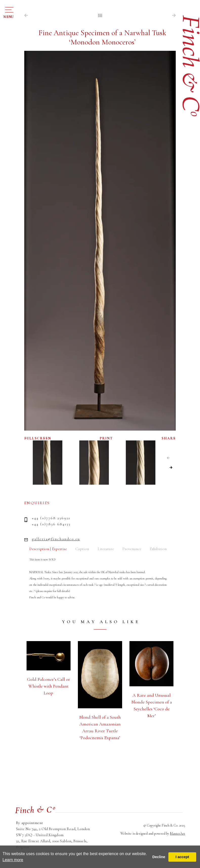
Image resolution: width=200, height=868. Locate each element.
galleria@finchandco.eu (56, 539)
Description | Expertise (48, 549)
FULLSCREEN (38, 438)
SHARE (169, 438)
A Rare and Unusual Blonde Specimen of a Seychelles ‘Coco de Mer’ (152, 705)
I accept (182, 857)
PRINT (106, 438)
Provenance (132, 549)
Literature (106, 549)
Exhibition (158, 549)
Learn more (13, 860)
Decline (159, 857)
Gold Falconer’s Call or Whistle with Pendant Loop (49, 686)
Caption (82, 549)
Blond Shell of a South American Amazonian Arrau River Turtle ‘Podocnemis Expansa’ (100, 727)
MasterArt (177, 834)
